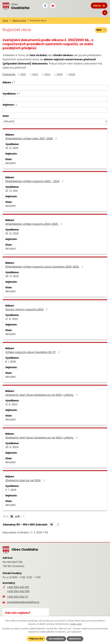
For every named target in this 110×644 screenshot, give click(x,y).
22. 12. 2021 (12, 191)
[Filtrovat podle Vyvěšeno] (55, 99)
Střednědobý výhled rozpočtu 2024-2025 (34, 224)
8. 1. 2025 (11, 361)
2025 (60, 75)
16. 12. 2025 (12, 148)
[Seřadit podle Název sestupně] (15, 83)
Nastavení (75, 639)
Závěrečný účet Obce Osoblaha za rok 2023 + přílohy (42, 437)
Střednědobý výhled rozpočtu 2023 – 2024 (35, 181)
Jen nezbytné (56, 639)
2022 (23, 75)
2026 (72, 75)
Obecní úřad (19, 21)
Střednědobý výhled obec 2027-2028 (32, 138)
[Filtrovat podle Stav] (55, 121)
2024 (47, 75)
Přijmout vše (36, 639)
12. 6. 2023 (11, 404)
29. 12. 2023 (12, 276)
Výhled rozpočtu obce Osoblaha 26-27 (33, 352)
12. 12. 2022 (12, 319)
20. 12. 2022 (12, 233)
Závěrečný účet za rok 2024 (26, 480)
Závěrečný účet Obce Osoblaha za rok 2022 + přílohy (42, 395)
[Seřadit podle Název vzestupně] (15, 82)
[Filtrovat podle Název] (55, 88)
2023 (35, 75)
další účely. (76, 624)
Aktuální (10, 163)
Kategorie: (9, 74)
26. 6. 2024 (12, 447)
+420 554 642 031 (18, 587)
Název (8, 82)
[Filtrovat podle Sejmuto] (55, 110)
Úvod (5, 21)
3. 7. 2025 (11, 490)
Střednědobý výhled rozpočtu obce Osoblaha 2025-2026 (45, 267)
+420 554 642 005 (18, 591)
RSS (101, 30)
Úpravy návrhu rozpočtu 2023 (27, 309)
